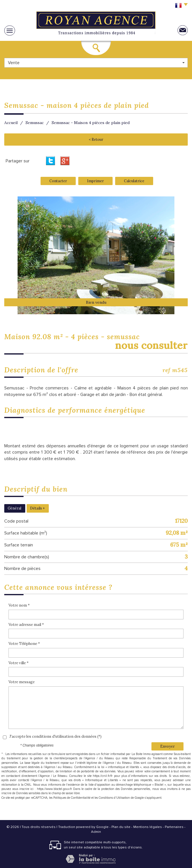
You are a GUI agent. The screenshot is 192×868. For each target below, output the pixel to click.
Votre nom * (19, 605)
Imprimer (95, 181)
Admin (96, 832)
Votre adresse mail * (26, 625)
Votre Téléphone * (24, 644)
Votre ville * (19, 663)
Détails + (37, 508)
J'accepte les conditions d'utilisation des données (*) (55, 736)
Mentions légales (148, 827)
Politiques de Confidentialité (72, 798)
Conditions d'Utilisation (114, 798)
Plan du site (121, 827)
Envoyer (167, 746)
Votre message (22, 682)
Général (14, 508)
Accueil (11, 123)
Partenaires (174, 827)
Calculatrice (134, 181)
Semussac (35, 123)
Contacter (58, 181)
